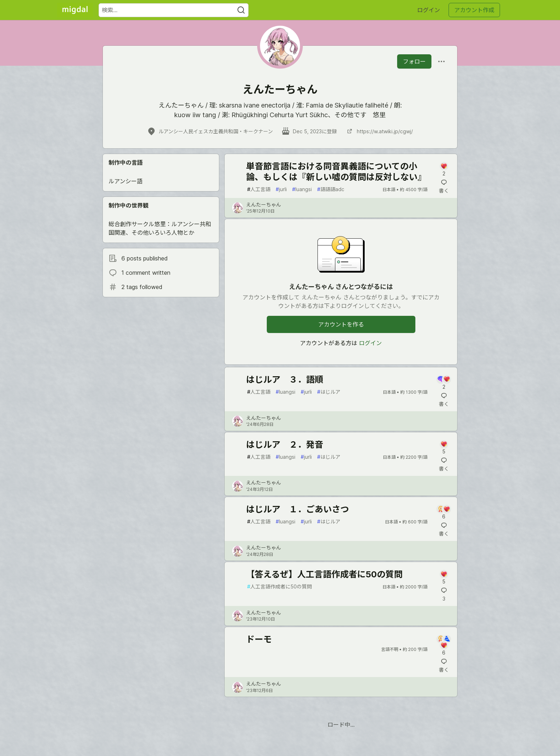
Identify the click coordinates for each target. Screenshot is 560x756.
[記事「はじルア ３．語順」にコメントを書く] (444, 383)
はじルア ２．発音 (285, 445)
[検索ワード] (174, 10)
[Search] (241, 10)
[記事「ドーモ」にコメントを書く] (444, 646)
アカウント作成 (474, 10)
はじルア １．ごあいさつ (297, 509)
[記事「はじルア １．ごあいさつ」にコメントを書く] (444, 513)
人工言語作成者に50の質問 (279, 586)
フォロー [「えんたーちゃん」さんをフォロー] (414, 61)
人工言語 (259, 189)
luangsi (302, 189)
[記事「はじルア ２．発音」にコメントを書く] (444, 448)
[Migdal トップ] (75, 10)
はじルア (329, 392)
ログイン (429, 10)
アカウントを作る (341, 324)
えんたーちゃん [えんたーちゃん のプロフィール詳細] (264, 205)
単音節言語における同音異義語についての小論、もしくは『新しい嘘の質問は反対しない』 (336, 172)
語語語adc (331, 189)
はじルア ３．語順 (285, 380)
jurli (281, 189)
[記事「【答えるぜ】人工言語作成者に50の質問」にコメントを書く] (444, 578)
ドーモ (259, 639)
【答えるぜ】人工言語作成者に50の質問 (324, 574)
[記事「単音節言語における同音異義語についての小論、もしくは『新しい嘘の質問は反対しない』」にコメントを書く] (444, 170)
